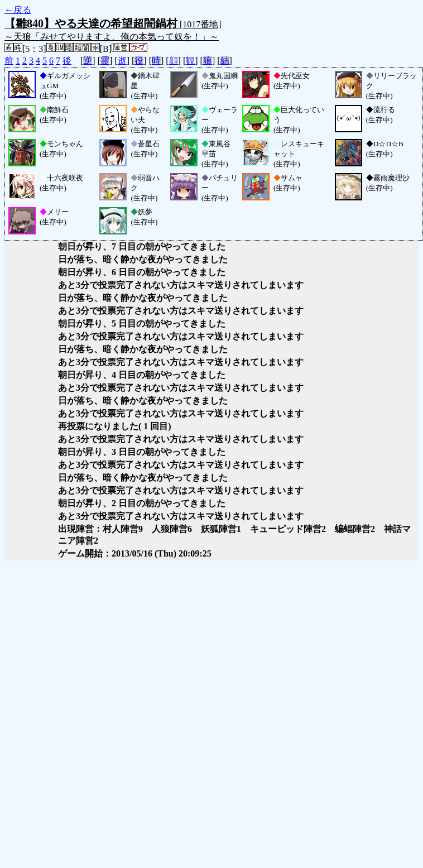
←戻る (18, 10)
